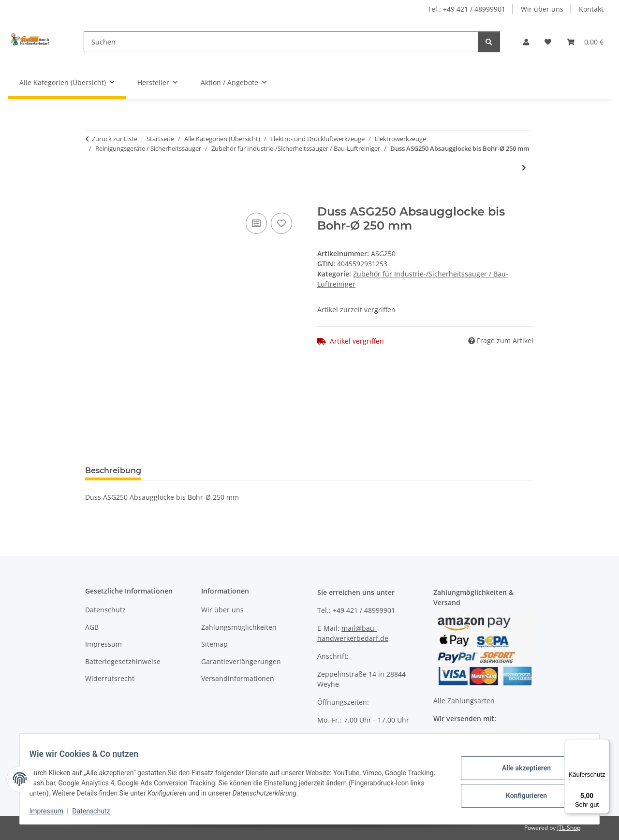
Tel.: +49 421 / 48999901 (466, 9)
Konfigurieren (520, 794)
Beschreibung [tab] (113, 471)
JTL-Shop (569, 828)
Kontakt (591, 9)
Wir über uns (542, 9)
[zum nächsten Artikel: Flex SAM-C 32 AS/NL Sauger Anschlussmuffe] (524, 167)
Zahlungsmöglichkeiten (239, 627)
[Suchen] (281, 42)
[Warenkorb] (585, 42)
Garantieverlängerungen (241, 661)
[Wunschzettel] (548, 42)
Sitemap (214, 644)
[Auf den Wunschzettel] (281, 223)
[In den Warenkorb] (93, 200)
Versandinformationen (238, 678)
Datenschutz (97, 811)
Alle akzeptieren (520, 769)
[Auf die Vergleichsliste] (256, 223)
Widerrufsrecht (110, 678)
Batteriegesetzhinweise (123, 661)
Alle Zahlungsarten (464, 701)
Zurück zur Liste (115, 139)
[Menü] (604, 745)
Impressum (52, 811)
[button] (526, 42)
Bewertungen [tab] (184, 471)
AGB (92, 627)
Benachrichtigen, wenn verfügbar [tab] (295, 471)
